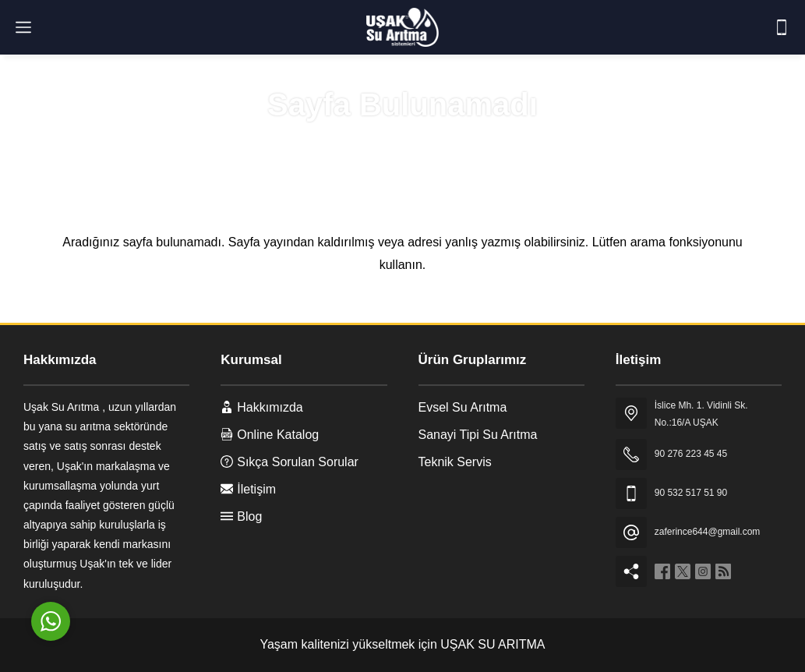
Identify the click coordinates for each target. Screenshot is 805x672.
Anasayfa (345, 141)
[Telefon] (782, 27)
